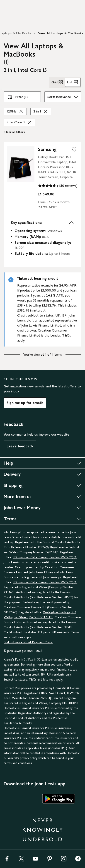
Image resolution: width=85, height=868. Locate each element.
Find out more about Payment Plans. (28, 642)
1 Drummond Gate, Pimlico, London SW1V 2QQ (45, 557)
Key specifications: (42, 223)
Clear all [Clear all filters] (14, 132)
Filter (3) (18, 98)
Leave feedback (20, 446)
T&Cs (33, 680)
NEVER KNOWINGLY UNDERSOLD (43, 830)
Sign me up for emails (25, 403)
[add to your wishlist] (74, 150)
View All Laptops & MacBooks (61, 33)
